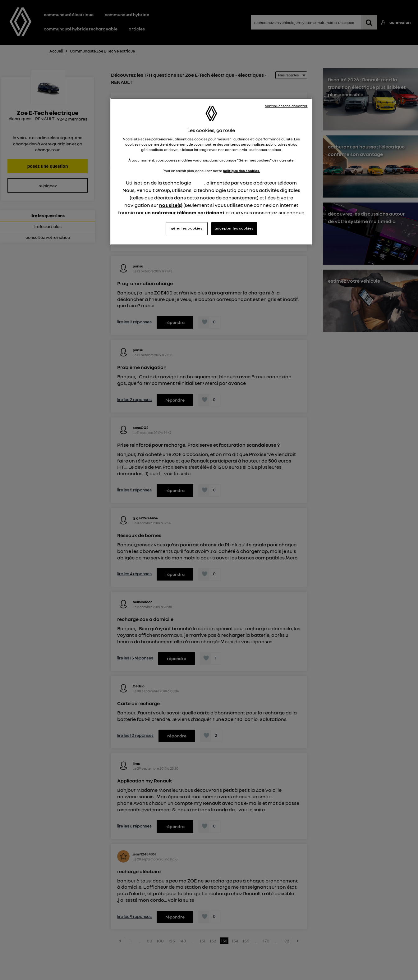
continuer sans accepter (286, 106)
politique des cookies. (241, 171)
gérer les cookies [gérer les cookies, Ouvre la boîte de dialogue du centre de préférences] (187, 228)
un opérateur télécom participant (185, 212)
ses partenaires (158, 139)
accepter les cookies (234, 228)
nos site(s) (171, 205)
